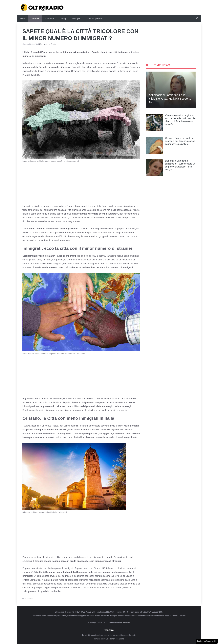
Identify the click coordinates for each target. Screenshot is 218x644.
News (22, 18)
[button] (197, 18)
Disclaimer (110, 639)
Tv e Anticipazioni (94, 18)
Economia (49, 18)
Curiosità (35, 18)
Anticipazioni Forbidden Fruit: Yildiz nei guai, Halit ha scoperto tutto (170, 99)
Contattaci (126, 622)
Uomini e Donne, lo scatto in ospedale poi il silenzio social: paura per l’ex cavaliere (180, 141)
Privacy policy (100, 639)
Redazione (120, 639)
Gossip (63, 18)
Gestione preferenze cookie (207, 641)
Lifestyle (76, 18)
